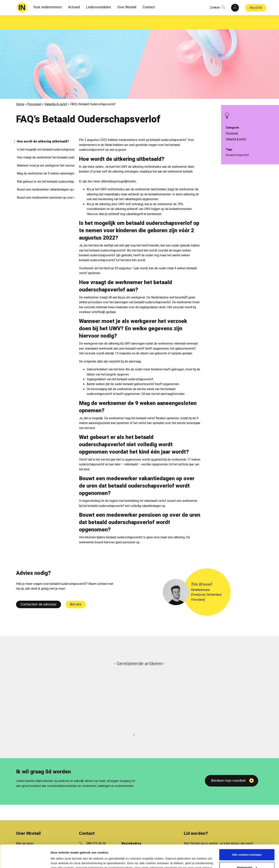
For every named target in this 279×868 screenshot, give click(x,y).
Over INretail (127, 7)
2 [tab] (140, 720)
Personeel (34, 90)
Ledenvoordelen (99, 7)
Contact (149, 7)
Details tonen (60, 860)
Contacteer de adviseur (39, 591)
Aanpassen (247, 845)
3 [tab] (145, 720)
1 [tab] (134, 720)
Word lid (256, 8)
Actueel (74, 7)
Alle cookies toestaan (247, 832)
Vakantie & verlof (56, 90)
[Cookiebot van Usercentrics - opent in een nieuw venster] (25, 860)
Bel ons (76, 591)
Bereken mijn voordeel (228, 767)
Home (20, 90)
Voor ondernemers (48, 7)
